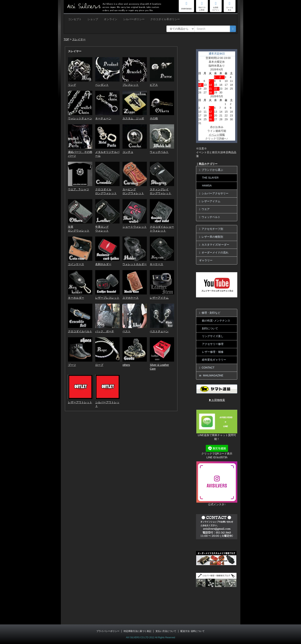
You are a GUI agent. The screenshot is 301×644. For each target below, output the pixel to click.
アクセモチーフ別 (211, 229)
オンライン (111, 19)
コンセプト (75, 19)
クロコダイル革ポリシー (165, 19)
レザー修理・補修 (213, 352)
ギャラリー (206, 260)
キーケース (156, 264)
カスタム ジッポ (133, 118)
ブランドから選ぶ (211, 170)
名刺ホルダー (103, 264)
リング (72, 85)
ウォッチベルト (159, 152)
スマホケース (131, 298)
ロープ (99, 365)
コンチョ (128, 152)
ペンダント (102, 85)
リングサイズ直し (213, 336)
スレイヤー (79, 39)
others (126, 365)
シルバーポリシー (134, 19)
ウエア (204, 209)
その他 (154, 118)
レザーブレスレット (107, 298)
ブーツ (72, 365)
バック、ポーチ (105, 331)
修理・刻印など (210, 313)
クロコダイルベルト (80, 331)
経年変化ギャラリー (214, 360)
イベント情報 (217, 135)
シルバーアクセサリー (214, 193)
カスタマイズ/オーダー (214, 245)
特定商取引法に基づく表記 (137, 631)
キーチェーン (103, 118)
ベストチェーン (159, 331)
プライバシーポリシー (108, 631)
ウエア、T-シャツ (79, 189)
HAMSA (207, 186)
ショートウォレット (135, 227)
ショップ (93, 19)
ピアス (154, 85)
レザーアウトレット (80, 402)
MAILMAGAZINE (211, 376)
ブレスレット (131, 85)
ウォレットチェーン (80, 118)
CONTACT (207, 368)
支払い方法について (166, 631)
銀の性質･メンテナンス (216, 321)
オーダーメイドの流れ (214, 253)
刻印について (210, 328)
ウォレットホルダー (135, 264)
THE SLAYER (210, 178)
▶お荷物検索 (217, 400)
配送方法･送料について (193, 631)
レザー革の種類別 (211, 237)
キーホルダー (76, 298)
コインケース (76, 264)
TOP (66, 39)
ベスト (127, 331)
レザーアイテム (159, 298)
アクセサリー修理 (213, 344)
